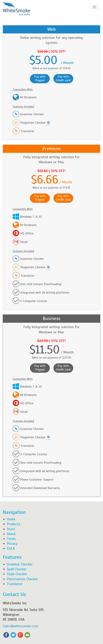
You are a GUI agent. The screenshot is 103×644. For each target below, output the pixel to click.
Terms (11, 539)
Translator (15, 584)
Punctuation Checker (22, 579)
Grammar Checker (20, 564)
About (11, 534)
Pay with (40, 78)
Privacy (12, 544)
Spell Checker (17, 569)
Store (11, 529)
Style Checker (17, 574)
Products (14, 524)
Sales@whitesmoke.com (20, 626)
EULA (11, 548)
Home (11, 519)
